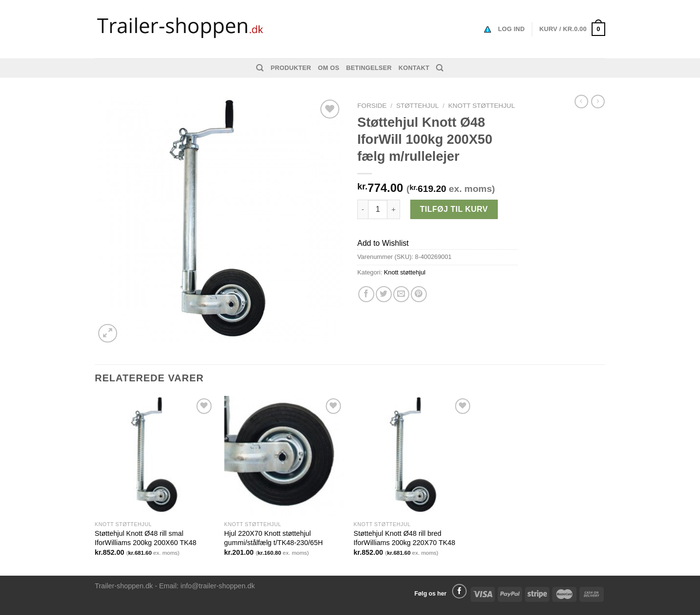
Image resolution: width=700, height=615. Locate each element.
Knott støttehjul (481, 106)
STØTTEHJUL (418, 106)
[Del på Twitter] (384, 294)
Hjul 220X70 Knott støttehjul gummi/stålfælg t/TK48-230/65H (273, 538)
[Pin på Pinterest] (419, 294)
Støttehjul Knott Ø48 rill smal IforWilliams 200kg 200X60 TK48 (146, 538)
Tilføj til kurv (454, 209)
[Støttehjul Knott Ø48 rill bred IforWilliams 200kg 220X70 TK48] (413, 456)
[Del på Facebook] (366, 294)
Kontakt (414, 68)
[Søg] (260, 68)
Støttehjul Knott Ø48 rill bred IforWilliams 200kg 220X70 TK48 (404, 538)
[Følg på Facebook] (459, 591)
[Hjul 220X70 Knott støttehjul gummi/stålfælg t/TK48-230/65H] (284, 456)
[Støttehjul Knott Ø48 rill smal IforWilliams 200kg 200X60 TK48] (155, 456)
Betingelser (369, 68)
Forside (372, 106)
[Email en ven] (401, 294)
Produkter (291, 68)
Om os (329, 68)
